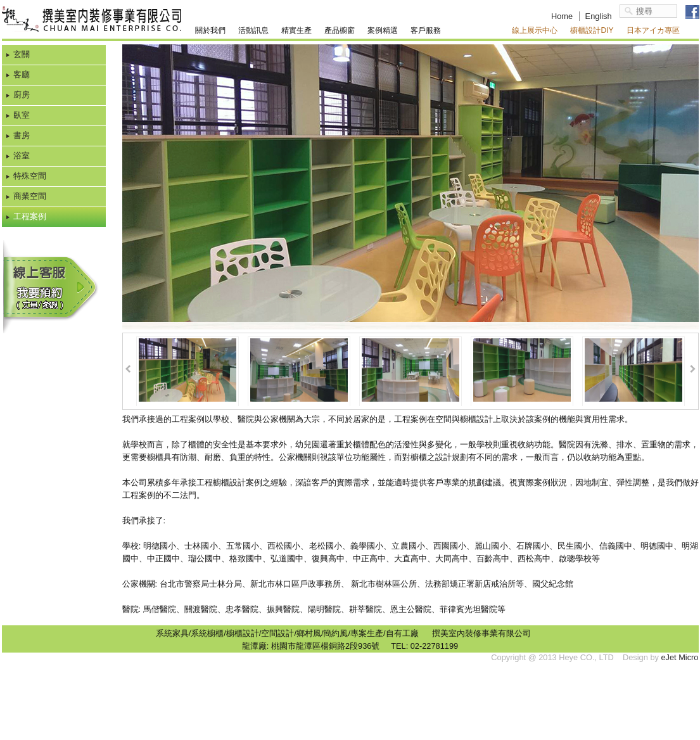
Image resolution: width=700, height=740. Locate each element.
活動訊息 (253, 30)
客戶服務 (426, 30)
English (599, 16)
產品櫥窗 (340, 30)
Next (693, 369)
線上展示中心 (535, 30)
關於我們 (210, 30)
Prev (128, 369)
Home (562, 16)
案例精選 (383, 30)
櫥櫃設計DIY (592, 30)
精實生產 (296, 30)
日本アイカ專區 (653, 30)
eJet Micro (679, 657)
